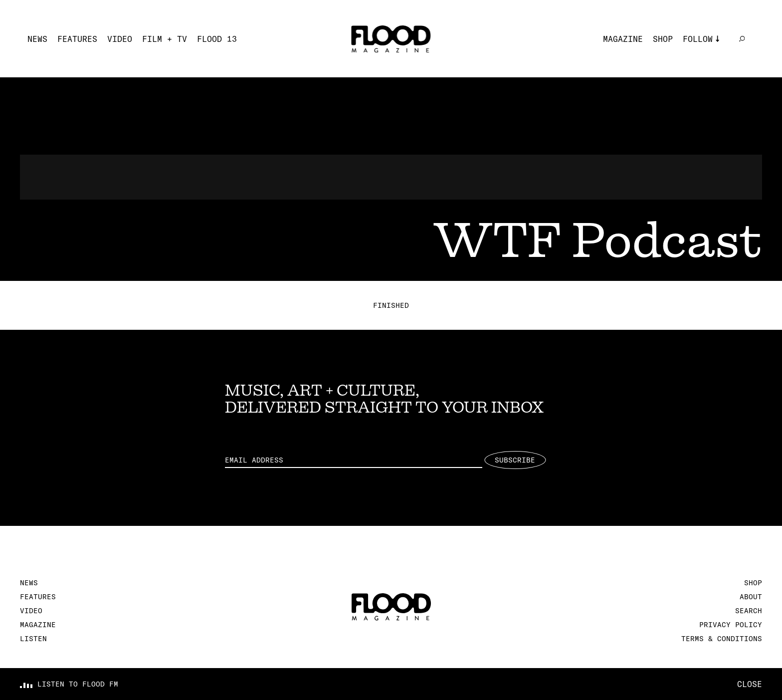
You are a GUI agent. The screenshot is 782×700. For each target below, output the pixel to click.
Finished (391, 305)
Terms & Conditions (722, 639)
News (37, 39)
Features (77, 39)
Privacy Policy (731, 625)
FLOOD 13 (217, 39)
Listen (33, 639)
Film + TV (165, 39)
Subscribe (515, 460)
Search (749, 611)
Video (120, 39)
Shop (663, 39)
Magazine (623, 39)
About (751, 597)
